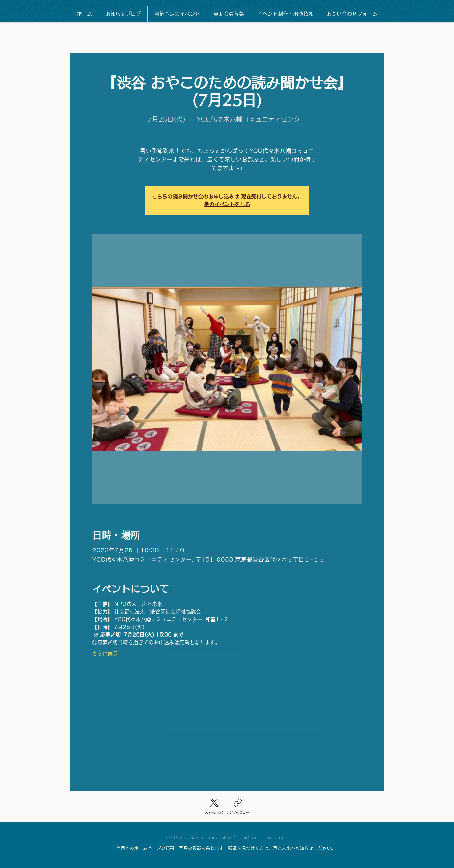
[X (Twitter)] (214, 807)
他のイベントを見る (227, 204)
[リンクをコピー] (238, 807)
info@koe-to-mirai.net (262, 837)
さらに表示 (105, 654)
